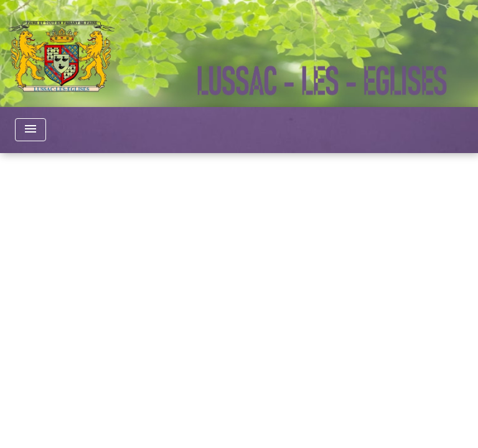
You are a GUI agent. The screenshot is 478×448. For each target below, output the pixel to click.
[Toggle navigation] (30, 130)
